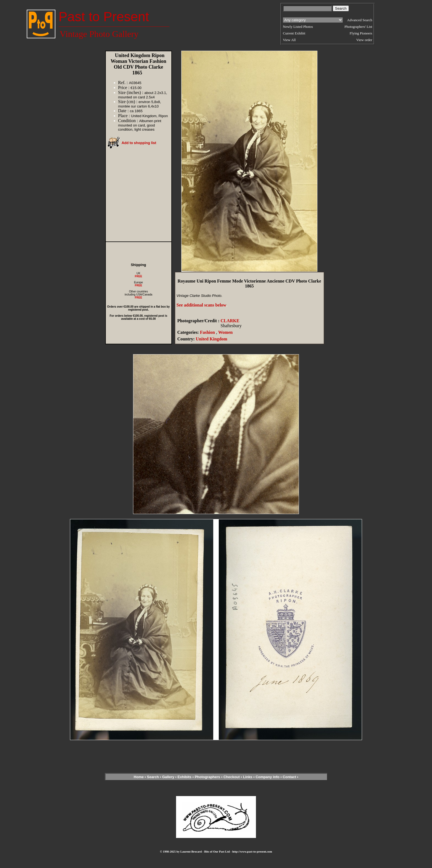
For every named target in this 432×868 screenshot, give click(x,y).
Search (153, 777)
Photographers (207, 777)
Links (248, 777)
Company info (268, 777)
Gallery (168, 777)
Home (139, 777)
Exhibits (184, 777)
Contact (289, 777)
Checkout (232, 777)
